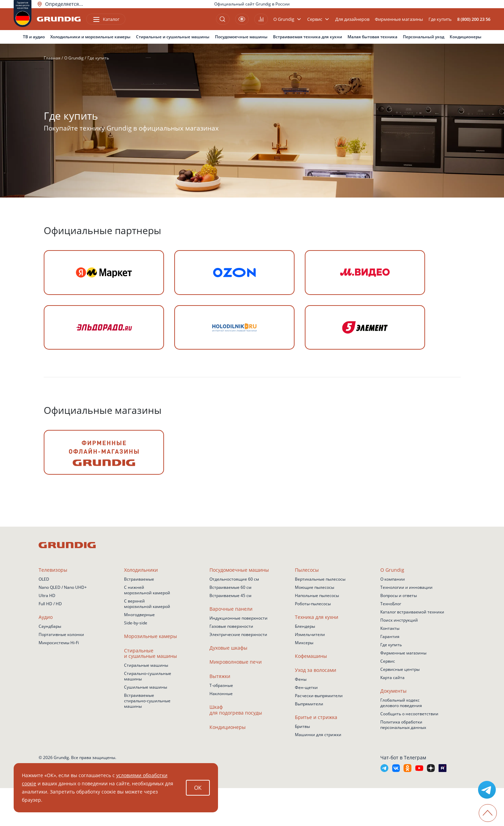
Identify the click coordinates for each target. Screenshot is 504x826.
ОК (198, 788)
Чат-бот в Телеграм (403, 795)
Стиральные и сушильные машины (173, 37)
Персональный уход (424, 37)
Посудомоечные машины (241, 37)
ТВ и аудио (34, 37)
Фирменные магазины (399, 19)
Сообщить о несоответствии (409, 752)
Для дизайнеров (352, 19)
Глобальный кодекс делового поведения (401, 741)
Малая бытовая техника (372, 37)
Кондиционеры (466, 37)
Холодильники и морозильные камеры (90, 37)
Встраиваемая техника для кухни (308, 37)
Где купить (440, 19)
